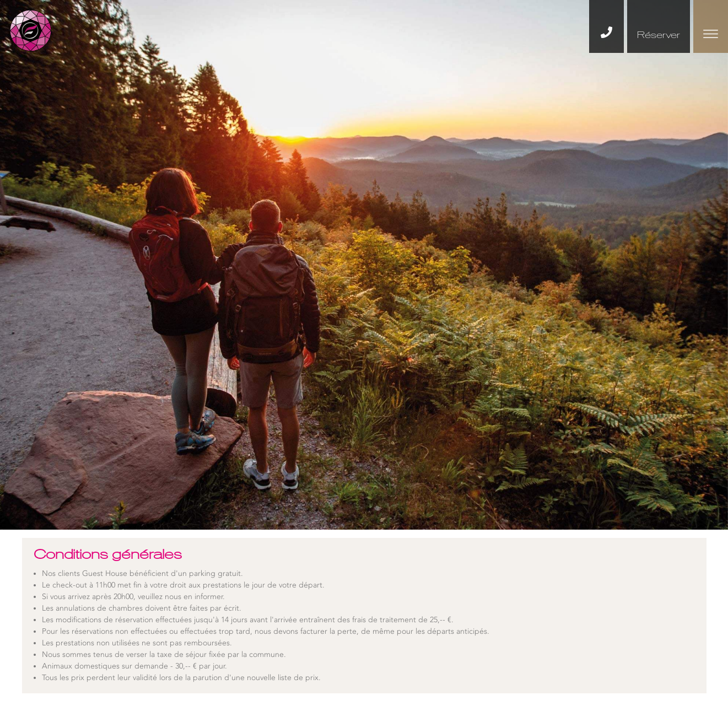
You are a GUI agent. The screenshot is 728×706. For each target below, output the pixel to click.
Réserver (659, 35)
